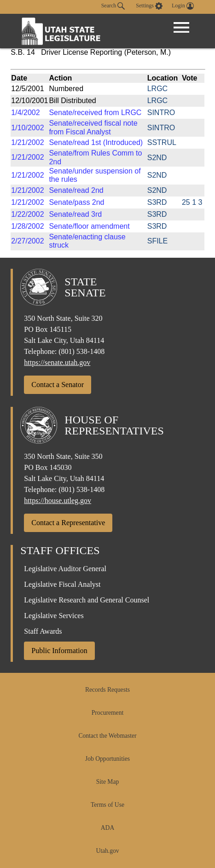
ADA (107, 828)
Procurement (107, 713)
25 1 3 (192, 202)
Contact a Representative (68, 523)
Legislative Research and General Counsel (87, 600)
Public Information (59, 651)
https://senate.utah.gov (57, 362)
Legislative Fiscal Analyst (62, 584)
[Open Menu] (181, 28)
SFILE (157, 241)
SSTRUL (162, 142)
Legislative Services (54, 616)
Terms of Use (107, 805)
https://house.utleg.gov (58, 501)
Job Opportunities (107, 759)
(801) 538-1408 (81, 351)
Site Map (107, 782)
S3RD (157, 202)
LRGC (157, 89)
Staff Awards (43, 631)
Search (113, 6)
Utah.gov (107, 851)
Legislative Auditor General (65, 569)
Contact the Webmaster (107, 736)
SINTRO (161, 113)
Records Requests (107, 690)
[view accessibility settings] (149, 6)
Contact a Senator (58, 385)
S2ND (157, 158)
